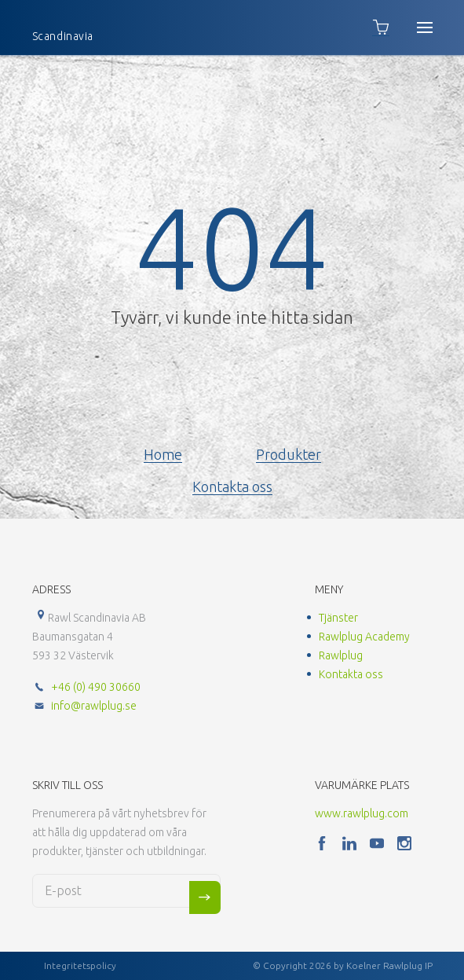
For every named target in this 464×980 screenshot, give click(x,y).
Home (163, 454)
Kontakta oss (232, 486)
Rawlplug (341, 655)
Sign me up (205, 897)
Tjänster (338, 618)
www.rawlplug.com (362, 813)
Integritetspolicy (80, 965)
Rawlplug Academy (364, 637)
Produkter (289, 454)
